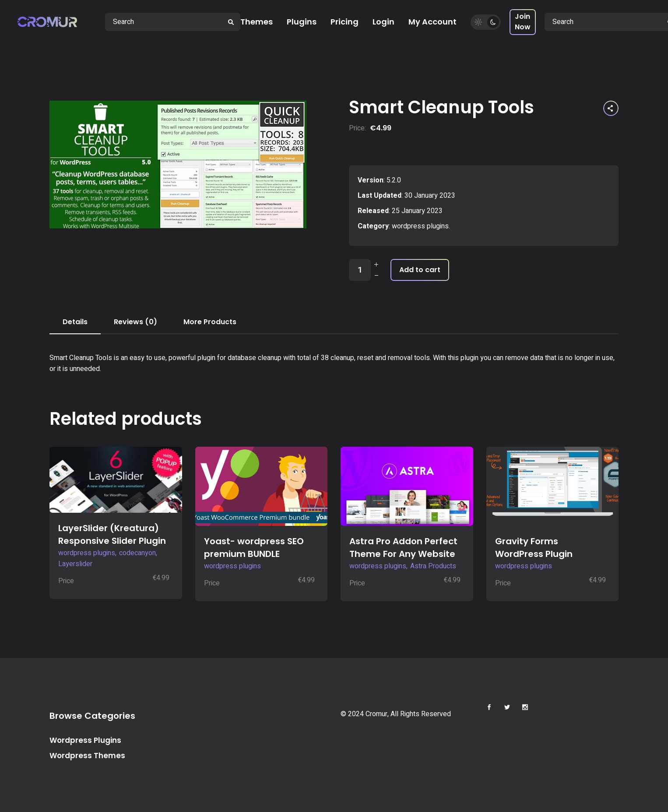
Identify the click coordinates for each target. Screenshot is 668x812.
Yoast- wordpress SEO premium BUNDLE (254, 548)
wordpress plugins (420, 226)
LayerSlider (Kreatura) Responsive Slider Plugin (112, 534)
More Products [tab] (210, 322)
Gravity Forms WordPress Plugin (534, 548)
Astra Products (433, 566)
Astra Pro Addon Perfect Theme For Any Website (403, 548)
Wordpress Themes (87, 756)
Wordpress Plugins (85, 740)
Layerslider (75, 564)
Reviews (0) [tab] (135, 322)
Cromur (376, 714)
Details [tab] (75, 322)
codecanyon (137, 553)
